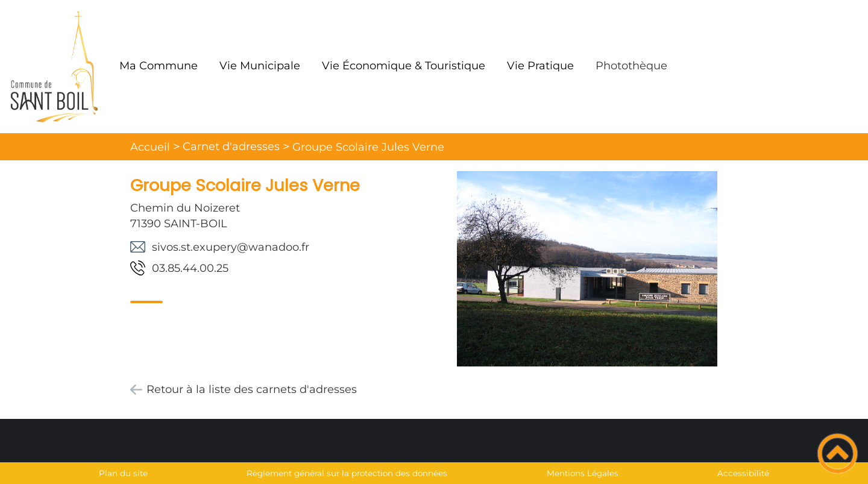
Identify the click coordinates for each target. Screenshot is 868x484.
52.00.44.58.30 (190, 268)
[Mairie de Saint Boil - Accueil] (54, 67)
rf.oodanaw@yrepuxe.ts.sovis (231, 247)
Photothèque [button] (631, 66)
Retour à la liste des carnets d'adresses (252, 389)
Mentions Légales (583, 473)
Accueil (150, 147)
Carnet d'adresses (231, 146)
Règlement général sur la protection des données (347, 473)
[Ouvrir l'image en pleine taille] (587, 270)
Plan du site (123, 473)
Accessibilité (743, 473)
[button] (838, 454)
